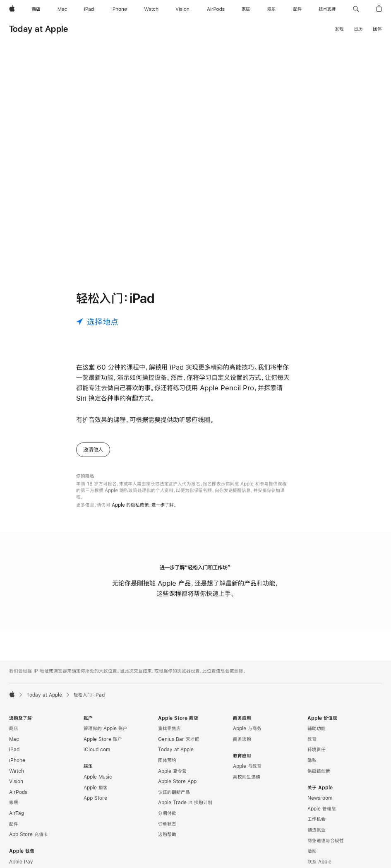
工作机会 (317, 826)
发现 (339, 29)
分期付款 (167, 820)
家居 (14, 809)
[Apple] (12, 9)
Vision (16, 788)
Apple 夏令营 (172, 778)
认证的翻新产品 (174, 799)
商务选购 (242, 746)
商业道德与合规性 (326, 847)
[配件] (297, 9)
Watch (17, 778)
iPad (14, 756)
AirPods (18, 799)
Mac (14, 746)
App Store (95, 805)
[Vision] (182, 9)
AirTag (17, 820)
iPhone (17, 767)
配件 (14, 831)
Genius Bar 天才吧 (179, 746)
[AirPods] (216, 9)
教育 (312, 746)
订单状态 (167, 831)
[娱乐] (271, 9)
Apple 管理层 (322, 815)
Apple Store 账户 (103, 746)
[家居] (246, 9)
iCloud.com (97, 756)
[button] (356, 9)
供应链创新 (319, 778)
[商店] (36, 9)
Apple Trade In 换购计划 (185, 809)
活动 (312, 858)
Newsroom (320, 805)
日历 (358, 29)
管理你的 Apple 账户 (106, 735)
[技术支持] (327, 9)
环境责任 (317, 756)
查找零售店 (169, 735)
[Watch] (151, 9)
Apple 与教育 (247, 773)
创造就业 (317, 837)
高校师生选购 (247, 784)
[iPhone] (119, 9)
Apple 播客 (96, 794)
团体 (377, 29)
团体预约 (167, 767)
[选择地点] (97, 328)
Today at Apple (38, 29)
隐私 (312, 767)
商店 (14, 735)
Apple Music (98, 784)
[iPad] (89, 9)
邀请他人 (93, 456)
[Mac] (62, 9)
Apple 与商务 (247, 735)
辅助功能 (317, 735)
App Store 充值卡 (29, 841)
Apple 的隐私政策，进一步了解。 (144, 512)
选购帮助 (167, 841)
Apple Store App (177, 788)
